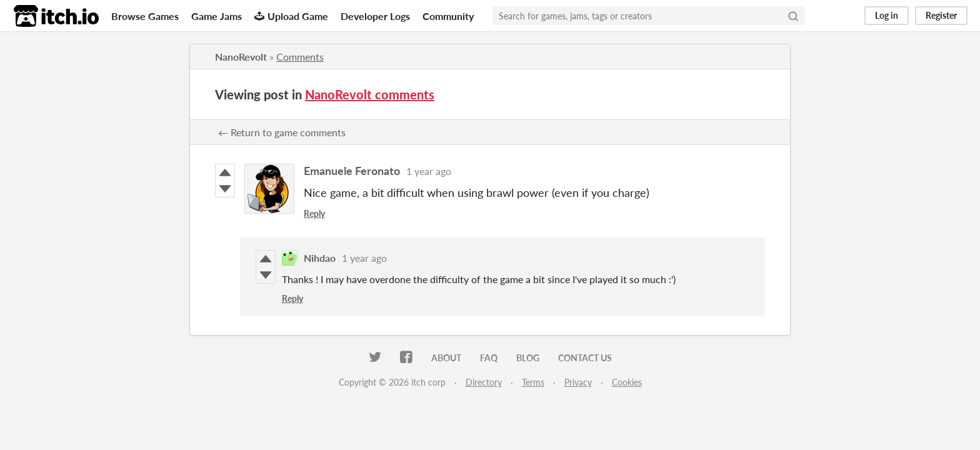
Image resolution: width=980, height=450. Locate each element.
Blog (528, 358)
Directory (484, 382)
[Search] (793, 16)
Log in (887, 15)
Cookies (627, 382)
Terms (533, 382)
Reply (314, 213)
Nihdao (320, 258)
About (446, 358)
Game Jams (217, 16)
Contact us (585, 358)
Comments (300, 57)
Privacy (578, 382)
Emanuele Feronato (352, 171)
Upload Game (291, 16)
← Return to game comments (282, 132)
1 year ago (429, 171)
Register (941, 15)
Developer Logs (375, 16)
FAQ (489, 358)
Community (448, 16)
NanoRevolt (241, 57)
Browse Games (145, 16)
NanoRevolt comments (370, 94)
